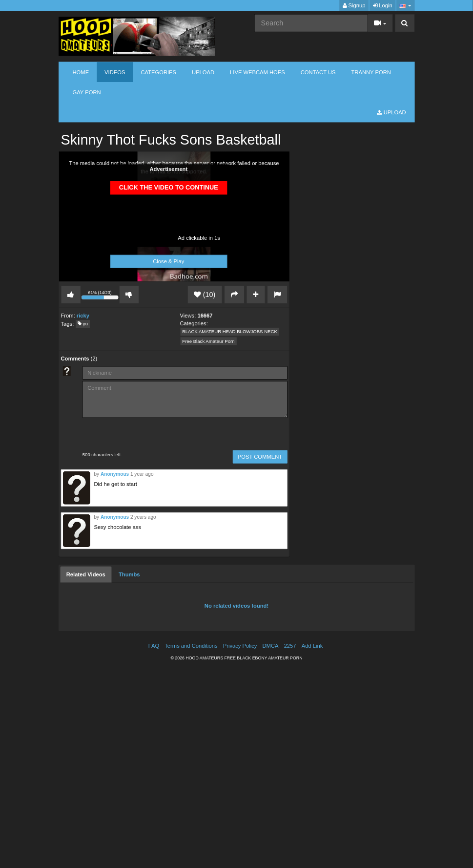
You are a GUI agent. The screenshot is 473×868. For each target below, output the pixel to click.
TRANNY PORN (371, 72)
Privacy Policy (240, 646)
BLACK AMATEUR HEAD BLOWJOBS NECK (230, 332)
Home (81, 72)
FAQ (154, 646)
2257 (290, 646)
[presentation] (142, 435)
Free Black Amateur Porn (208, 341)
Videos (115, 72)
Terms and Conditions (191, 646)
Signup (354, 6)
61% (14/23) (101, 296)
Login (383, 6)
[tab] (86, 574)
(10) (205, 295)
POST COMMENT (260, 457)
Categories (158, 72)
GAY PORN (87, 92)
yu (83, 324)
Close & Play (168, 262)
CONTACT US (318, 72)
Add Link (312, 646)
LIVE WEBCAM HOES (257, 72)
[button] (405, 6)
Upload (203, 72)
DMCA (271, 646)
